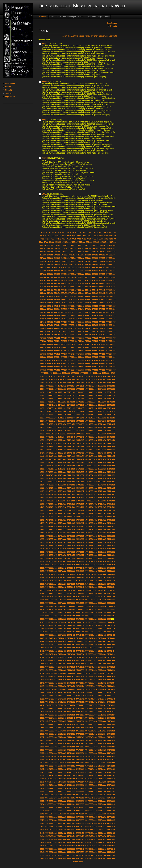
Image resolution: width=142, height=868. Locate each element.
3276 (113, 798)
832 (72, 348)
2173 (47, 593)
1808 (87, 523)
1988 (55, 558)
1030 (104, 376)
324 (66, 274)
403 (110, 284)
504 (79, 300)
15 (73, 233)
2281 (73, 613)
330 (86, 274)
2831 (100, 715)
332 (93, 274)
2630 (113, 677)
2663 (109, 683)
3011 (69, 750)
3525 (87, 846)
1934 (42, 549)
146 (59, 249)
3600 (75, 862)
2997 (82, 747)
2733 (42, 699)
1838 (69, 530)
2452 (78, 645)
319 (48, 274)
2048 (95, 568)
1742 (95, 510)
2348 (69, 625)
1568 (78, 479)
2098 (91, 577)
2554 (78, 664)
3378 (113, 817)
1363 (73, 440)
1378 (64, 443)
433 (62, 290)
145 (55, 249)
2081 (91, 574)
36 (48, 236)
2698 (113, 689)
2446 (51, 645)
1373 (42, 443)
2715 (113, 693)
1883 (42, 539)
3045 (69, 756)
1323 (47, 434)
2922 (51, 734)
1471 (100, 459)
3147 (69, 776)
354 (93, 277)
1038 (64, 380)
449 (41, 293)
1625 (104, 488)
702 (79, 328)
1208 (64, 411)
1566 (69, 479)
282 (72, 268)
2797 (100, 709)
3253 (87, 795)
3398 (51, 823)
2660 (95, 683)
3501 (55, 843)
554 (100, 306)
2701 (51, 693)
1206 (55, 411)
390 (66, 284)
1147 (95, 399)
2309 (47, 619)
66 (45, 239)
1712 (113, 504)
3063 (73, 760)
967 (83, 367)
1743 (100, 510)
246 (100, 261)
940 (66, 364)
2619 (64, 677)
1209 (69, 411)
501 (69, 300)
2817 (113, 712)
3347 (51, 814)
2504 (82, 654)
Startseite (43, 17)
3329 (47, 811)
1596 (51, 485)
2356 (104, 625)
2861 (82, 721)
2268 (91, 609)
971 (97, 367)
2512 (42, 657)
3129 (64, 772)
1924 (73, 546)
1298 (87, 427)
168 (59, 252)
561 (48, 309)
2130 (82, 584)
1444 (55, 456)
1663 (47, 498)
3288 (91, 801)
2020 (47, 565)
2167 (95, 590)
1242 (64, 418)
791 (83, 341)
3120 (100, 769)
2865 (100, 721)
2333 (78, 622)
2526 (104, 657)
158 (100, 249)
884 (100, 354)
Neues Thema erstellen (89, 36)
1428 (60, 453)
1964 (100, 552)
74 (65, 239)
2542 (100, 661)
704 (86, 328)
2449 (64, 645)
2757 (73, 702)
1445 (60, 456)
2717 (47, 696)
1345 (69, 437)
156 (93, 249)
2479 (47, 651)
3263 (55, 798)
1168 (113, 402)
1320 (109, 431)
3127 (55, 772)
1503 (91, 466)
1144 (82, 399)
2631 (42, 680)
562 (52, 309)
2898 (95, 728)
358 (107, 277)
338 (114, 274)
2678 (100, 686)
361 (41, 280)
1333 (91, 434)
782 (52, 341)
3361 (113, 814)
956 (45, 367)
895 (62, 357)
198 (86, 255)
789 (76, 341)
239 (76, 261)
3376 (104, 817)
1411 (60, 450)
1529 (55, 472)
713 (41, 332)
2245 (64, 606)
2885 (113, 725)
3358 (100, 814)
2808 (73, 712)
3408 (95, 823)
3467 (55, 836)
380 (107, 280)
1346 (73, 437)
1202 (113, 408)
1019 (55, 376)
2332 (73, 622)
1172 (55, 405)
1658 (100, 494)
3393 (104, 820)
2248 (78, 606)
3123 (113, 769)
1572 (95, 479)
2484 (69, 651)
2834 (113, 715)
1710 (104, 504)
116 (108, 242)
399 (97, 284)
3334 (69, 811)
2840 (64, 718)
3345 (42, 814)
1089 (64, 389)
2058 (64, 571)
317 (41, 274)
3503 (64, 843)
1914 (104, 542)
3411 (109, 823)
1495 (55, 466)
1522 (100, 469)
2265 (78, 609)
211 (55, 258)
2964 (87, 740)
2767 (42, 705)
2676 (91, 686)
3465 (47, 836)
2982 (91, 744)
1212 (82, 411)
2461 (42, 648)
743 (69, 335)
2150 (95, 587)
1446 (64, 456)
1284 (100, 424)
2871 (51, 725)
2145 (73, 587)
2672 (73, 686)
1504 (95, 466)
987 (76, 370)
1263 (82, 421)
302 (66, 271)
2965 (91, 740)
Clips (100, 17)
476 (59, 296)
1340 (47, 437)
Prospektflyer (91, 17)
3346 (47, 814)
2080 (87, 574)
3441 (91, 830)
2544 (109, 661)
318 (45, 274)
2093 (69, 577)
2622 (78, 677)
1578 (47, 482)
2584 (60, 670)
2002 (42, 562)
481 (76, 296)
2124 (55, 584)
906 (100, 357)
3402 (69, 823)
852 (66, 351)
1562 (51, 479)
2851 (113, 718)
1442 (47, 456)
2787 (55, 709)
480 (72, 296)
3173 (109, 779)
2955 (47, 740)
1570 (87, 479)
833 (76, 348)
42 (63, 236)
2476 (109, 648)
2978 (73, 744)
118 (115, 242)
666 (107, 322)
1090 (69, 389)
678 (72, 325)
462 (86, 293)
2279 (64, 613)
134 (93, 245)
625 (41, 319)
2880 (91, 725)
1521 (95, 469)
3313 (51, 808)
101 (56, 242)
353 (90, 277)
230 (45, 261)
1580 (55, 482)
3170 (95, 779)
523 (69, 303)
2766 (113, 702)
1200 (104, 408)
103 (63, 242)
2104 (42, 581)
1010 (90, 373)
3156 (109, 776)
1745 (109, 510)
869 (48, 354)
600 (107, 312)
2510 (109, 654)
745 (76, 335)
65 (43, 239)
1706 (87, 504)
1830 (109, 526)
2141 (55, 587)
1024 (78, 376)
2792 (78, 709)
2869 (42, 725)
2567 (60, 667)
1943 (82, 549)
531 (97, 303)
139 (110, 245)
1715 (51, 507)
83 (87, 239)
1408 (47, 450)
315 (110, 271)
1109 (78, 392)
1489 (104, 463)
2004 (51, 562)
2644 (100, 680)
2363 (60, 629)
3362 (42, 817)
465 (97, 293)
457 (69, 293)
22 (90, 233)
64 (41, 239)
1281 (87, 424)
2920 (42, 734)
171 (69, 252)
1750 (55, 514)
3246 (55, 795)
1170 (47, 405)
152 (79, 249)
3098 (78, 766)
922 (79, 360)
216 (72, 258)
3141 (42, 776)
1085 (47, 389)
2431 (60, 641)
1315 (87, 431)
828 (59, 348)
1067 (42, 386)
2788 (60, 709)
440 (86, 290)
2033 (104, 565)
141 (41, 249)
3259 (113, 795)
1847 (109, 530)
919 (69, 360)
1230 (87, 415)
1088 (60, 389)
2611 (104, 673)
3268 (78, 798)
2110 (69, 581)
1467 (82, 459)
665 (104, 322)
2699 (42, 693)
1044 (91, 380)
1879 (100, 536)
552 (93, 306)
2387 (91, 632)
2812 (91, 712)
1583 (69, 482)
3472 (78, 836)
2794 (87, 709)
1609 (109, 485)
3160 (51, 779)
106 (74, 242)
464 (93, 293)
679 (76, 325)
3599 (113, 859)
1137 (51, 399)
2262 (64, 609)
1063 (100, 383)
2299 (78, 616)
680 (79, 325)
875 (69, 354)
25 (97, 233)
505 (83, 300)
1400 (87, 447)
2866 (104, 721)
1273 (51, 424)
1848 (113, 530)
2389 (100, 632)
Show (52, 17)
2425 (109, 638)
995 (104, 370)
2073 (55, 574)
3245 (51, 795)
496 (52, 300)
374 (86, 280)
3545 (100, 849)
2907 (60, 731)
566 (66, 309)
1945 (91, 549)
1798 (42, 523)
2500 (64, 654)
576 (100, 309)
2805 (60, 712)
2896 (87, 728)
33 (41, 236)
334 (100, 274)
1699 (55, 504)
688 (107, 325)
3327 (113, 808)
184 (114, 252)
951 (104, 364)
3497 (113, 839)
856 (79, 351)
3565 (113, 852)
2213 (73, 600)
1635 (73, 491)
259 (69, 264)
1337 (109, 434)
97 (45, 242)
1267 (100, 421)
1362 (69, 440)
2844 (82, 718)
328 (79, 274)
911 (41, 360)
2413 (55, 638)
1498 (69, 466)
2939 (51, 737)
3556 (73, 852)
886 (107, 354)
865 (110, 351)
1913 (100, 542)
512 (107, 300)
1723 (87, 507)
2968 (104, 740)
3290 (100, 801)
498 (59, 300)
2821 (55, 715)
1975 (73, 555)
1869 (55, 536)
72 (60, 239)
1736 (69, 510)
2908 (64, 731)
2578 (109, 667)
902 (86, 357)
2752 (51, 702)
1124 (69, 395)
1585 (78, 482)
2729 (100, 696)
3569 (55, 855)
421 (97, 287)
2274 (42, 613)
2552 (69, 664)
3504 (69, 843)
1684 (64, 501)
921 (76, 360)
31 (112, 233)
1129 (91, 395)
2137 (113, 584)
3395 (113, 820)
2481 (55, 651)
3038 (113, 753)
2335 (87, 622)
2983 (95, 744)
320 (52, 274)
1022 (69, 376)
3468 (60, 836)
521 (62, 303)
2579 (113, 667)
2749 (113, 699)
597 (97, 312)
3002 (104, 747)
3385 (69, 820)
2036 (42, 568)
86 (95, 239)
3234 (78, 792)
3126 (51, 772)
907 (104, 357)
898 (72, 357)
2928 (78, 734)
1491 (113, 463)
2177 (64, 593)
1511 (51, 469)
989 (83, 370)
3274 (104, 798)
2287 (100, 613)
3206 (104, 785)
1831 (113, 526)
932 (114, 360)
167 (55, 252)
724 (79, 332)
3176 (47, 782)
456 (66, 293)
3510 (95, 843)
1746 (113, 510)
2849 (104, 718)
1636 (78, 491)
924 (86, 360)
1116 (109, 392)
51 (85, 236)
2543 (104, 661)
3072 (113, 760)
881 (90, 354)
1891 (78, 539)
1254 (42, 421)
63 (115, 236)
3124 (42, 772)
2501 (69, 654)
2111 (73, 581)
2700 (47, 693)
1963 (95, 552)
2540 (91, 661)
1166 (104, 402)
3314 (55, 808)
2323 (109, 619)
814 (86, 344)
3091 (47, 766)
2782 (109, 705)
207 (41, 258)
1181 (95, 405)
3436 (69, 830)
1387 (104, 443)
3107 (42, 769)
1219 (113, 411)
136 (100, 245)
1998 (100, 558)
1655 (87, 494)
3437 (73, 830)
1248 (91, 418)
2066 (100, 571)
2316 (78, 619)
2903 (42, 731)
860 (93, 351)
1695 (113, 501)
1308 (55, 431)
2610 (100, 673)
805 (55, 344)
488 (100, 296)
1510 (47, 469)
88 (100, 239)
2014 (95, 562)
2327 (51, 622)
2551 (64, 664)
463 (90, 293)
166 (52, 252)
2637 (69, 680)
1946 (95, 549)
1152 (42, 402)
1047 (104, 380)
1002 (55, 373)
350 (79, 277)
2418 (78, 638)
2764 (104, 702)
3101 (91, 766)
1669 (73, 498)
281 (69, 268)
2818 (42, 715)
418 (86, 287)
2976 (64, 744)
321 (55, 274)
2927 (73, 734)
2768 (47, 705)
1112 (91, 392)
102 (60, 242)
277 (55, 268)
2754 (60, 702)
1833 (47, 530)
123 (55, 245)
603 (41, 316)
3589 (69, 859)
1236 (113, 415)
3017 (95, 750)
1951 (42, 552)
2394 (47, 635)
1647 (51, 494)
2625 (91, 677)
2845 (87, 718)
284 (79, 268)
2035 (113, 565)
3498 (42, 843)
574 (93, 309)
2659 (91, 683)
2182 (87, 593)
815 (90, 344)
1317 (95, 431)
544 (66, 306)
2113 (82, 581)
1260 (69, 421)
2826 (78, 715)
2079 (82, 574)
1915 (109, 542)
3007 (51, 750)
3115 (78, 769)
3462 (109, 833)
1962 (91, 552)
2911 (78, 731)
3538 (69, 849)
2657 (82, 683)
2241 (47, 606)
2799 (109, 709)
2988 (42, 747)
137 (104, 245)
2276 (51, 613)
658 (79, 322)
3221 (95, 788)
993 (97, 370)
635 (76, 319)
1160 (78, 402)
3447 (42, 833)
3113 (69, 769)
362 (45, 280)
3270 (87, 798)
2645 (104, 680)
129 (76, 245)
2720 (60, 696)
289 (97, 268)
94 (115, 239)
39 (55, 236)
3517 (51, 846)
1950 (113, 549)
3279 (51, 801)
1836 (60, 530)
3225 (113, 788)
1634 (69, 491)
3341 (100, 811)
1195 (82, 408)
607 (55, 316)
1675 (100, 498)
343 (55, 277)
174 (79, 252)
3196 (60, 785)
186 (45, 255)
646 (114, 319)
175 (83, 252)
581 (41, 312)
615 (83, 316)
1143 (78, 399)
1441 (42, 456)
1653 (78, 494)
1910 (87, 542)
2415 (64, 638)
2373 (104, 629)
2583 (55, 670)
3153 (95, 776)
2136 (109, 584)
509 (97, 300)
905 (97, 357)
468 (107, 293)
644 (107, 319)
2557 (91, 664)
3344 (113, 811)
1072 (64, 386)
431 (55, 290)
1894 (91, 539)
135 (97, 245)
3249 (69, 795)
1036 (55, 380)
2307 (113, 616)
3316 (64, 808)
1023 (73, 376)
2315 (73, 619)
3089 (113, 763)
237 (69, 261)
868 (45, 354)
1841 (82, 530)
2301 (87, 616)
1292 (60, 427)
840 (100, 348)
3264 (60, 798)
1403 (100, 447)
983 (62, 370)
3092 (51, 766)
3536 (60, 849)
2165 (87, 590)
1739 (82, 510)
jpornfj (45, 158)
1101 (42, 392)
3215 (69, 788)
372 (79, 280)
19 (83, 233)
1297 (82, 427)
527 (83, 303)
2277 (55, 613)
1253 (113, 418)
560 (45, 309)
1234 (104, 415)
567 (69, 309)
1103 (51, 392)
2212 (69, 600)
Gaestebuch (10, 84)
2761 (91, 702)
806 (59, 344)
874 (66, 354)
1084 (42, 389)
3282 (64, 801)
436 (72, 290)
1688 (82, 501)
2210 (60, 600)
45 (70, 236)
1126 (78, 395)
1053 (55, 383)
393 (76, 284)
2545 (113, 661)
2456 (95, 645)
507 (90, 300)
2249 (82, 606)
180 (100, 252)
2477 (113, 648)
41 (60, 236)
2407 (104, 635)
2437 (87, 641)
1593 (113, 482)
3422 (82, 827)
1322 (42, 434)
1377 (60, 443)
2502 (73, 654)
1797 (113, 520)
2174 (51, 593)
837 (90, 348)
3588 (64, 859)
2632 (47, 680)
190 (59, 255)
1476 (47, 463)
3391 (95, 820)
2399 (69, 635)
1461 (55, 459)
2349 (73, 625)
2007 (64, 562)
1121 (55, 395)
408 (52, 287)
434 (66, 290)
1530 (60, 472)
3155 (104, 776)
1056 (69, 383)
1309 (60, 431)
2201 (95, 597)
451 (48, 293)
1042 (82, 380)
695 (55, 328)
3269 (82, 798)
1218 (109, 411)
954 (114, 364)
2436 (82, 641)
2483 (64, 651)
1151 (113, 399)
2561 (109, 664)
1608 (104, 485)
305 (76, 271)
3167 (82, 779)
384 (45, 284)
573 (90, 309)
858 (86, 351)
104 (67, 242)
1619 (78, 488)
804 (52, 344)
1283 (95, 424)
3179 (60, 782)
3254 (91, 795)
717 (55, 332)
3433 (55, 830)
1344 (64, 437)
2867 (109, 721)
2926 (69, 734)
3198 (69, 785)
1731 (47, 510)
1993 (78, 558)
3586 (55, 859)
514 (114, 300)
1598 (60, 485)
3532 (42, 849)
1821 (69, 526)
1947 (100, 549)
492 (114, 296)
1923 (69, 546)
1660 (109, 494)
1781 (42, 520)
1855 (69, 533)
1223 (55, 415)
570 (79, 309)
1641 (100, 491)
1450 (82, 456)
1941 (73, 549)
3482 (47, 839)
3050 (91, 756)
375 (90, 280)
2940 (55, 737)
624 (114, 316)
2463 (51, 648)
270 (107, 264)
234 (59, 261)
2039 (55, 568)
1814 (113, 523)
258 (66, 264)
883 (97, 354)
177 (90, 252)
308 (86, 271)
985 (69, 370)
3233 (73, 792)
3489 (78, 839)
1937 (55, 549)
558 (114, 306)
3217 (78, 788)
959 (55, 367)
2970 (113, 740)
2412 (51, 638)
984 (66, 370)
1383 (87, 443)
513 (110, 300)
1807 (82, 523)
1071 (60, 386)
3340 (95, 811)
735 (41, 335)
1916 (113, 542)
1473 (109, 459)
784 (59, 341)
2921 (47, 734)
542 (59, 306)
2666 (47, 686)
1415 (78, 450)
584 (52, 312)
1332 (87, 434)
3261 (47, 798)
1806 (78, 523)
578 (107, 309)
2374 (109, 629)
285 (83, 268)
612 (72, 316)
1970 (51, 555)
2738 (64, 699)
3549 (42, 852)
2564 (47, 667)
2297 (69, 616)
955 (41, 367)
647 (41, 322)
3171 (100, 779)
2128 (73, 584)
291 (104, 268)
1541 (109, 472)
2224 (47, 603)
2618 (60, 677)
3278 (47, 801)
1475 (42, 463)
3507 (82, 843)
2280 (69, 613)
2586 (69, 670)
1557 (104, 475)
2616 (51, 677)
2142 (60, 587)
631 (62, 319)
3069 (100, 760)
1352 (100, 437)
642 (100, 319)
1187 (47, 408)
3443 (100, 830)
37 (51, 236)
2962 (78, 740)
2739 (69, 699)
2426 (113, 638)
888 (114, 354)
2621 (73, 677)
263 (83, 264)
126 (66, 245)
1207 (60, 411)
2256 (113, 606)
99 (50, 242)
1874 (78, 536)
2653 (64, 683)
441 (90, 290)
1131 (100, 395)
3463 (113, 833)
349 (76, 277)
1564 (60, 479)
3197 (64, 785)
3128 (60, 772)
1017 (47, 376)
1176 (73, 405)
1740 (87, 510)
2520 (78, 657)
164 (45, 252)
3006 (47, 750)
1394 (60, 447)
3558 (82, 852)
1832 (42, 530)
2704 (64, 693)
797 (104, 341)
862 (100, 351)
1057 (73, 383)
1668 (69, 498)
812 (79, 344)
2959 (64, 740)
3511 (100, 843)
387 (55, 284)
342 (52, 277)
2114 (87, 581)
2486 (78, 651)
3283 (69, 801)
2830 (95, 715)
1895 (95, 539)
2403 (87, 635)
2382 (69, 632)
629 (55, 319)
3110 (55, 769)
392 (72, 284)
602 (114, 312)
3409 (100, 823)
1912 (95, 542)
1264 (87, 421)
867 (41, 354)
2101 (104, 577)
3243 (42, 795)
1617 (69, 488)
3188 (100, 782)
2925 (64, 734)
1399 (82, 447)
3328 (42, 811)
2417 (73, 638)
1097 (100, 389)
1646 (47, 494)
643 (104, 319)
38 (53, 236)
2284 (87, 613)
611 (69, 316)
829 (62, 348)
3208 (113, 785)
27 (102, 233)
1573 (100, 479)
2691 (82, 689)
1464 (69, 459)
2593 (100, 670)
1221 (47, 415)
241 (83, 261)
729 (97, 332)
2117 (100, 581)
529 (90, 303)
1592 (109, 482)
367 (62, 280)
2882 (100, 725)
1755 (78, 514)
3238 (95, 792)
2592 (95, 670)
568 (72, 309)
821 (110, 344)
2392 (113, 632)
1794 (100, 520)
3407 (91, 823)
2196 (73, 597)
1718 (64, 507)
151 (76, 249)
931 (110, 360)
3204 (95, 785)
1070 (55, 386)
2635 (60, 680)
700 (72, 328)
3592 (82, 859)
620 (100, 316)
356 (100, 277)
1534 (78, 472)
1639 (91, 491)
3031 (82, 753)
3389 (87, 820)
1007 (77, 373)
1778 (104, 517)
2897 (91, 728)
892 (52, 357)
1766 (51, 517)
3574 (78, 855)
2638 (73, 680)
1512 (55, 469)
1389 (113, 443)
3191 (113, 782)
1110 (82, 392)
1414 (73, 450)
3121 (104, 769)
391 (69, 284)
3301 (73, 804)
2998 (87, 747)
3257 (104, 795)
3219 (87, 788)
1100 (113, 389)
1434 (87, 453)
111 (91, 242)
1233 (100, 415)
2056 (55, 571)
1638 (87, 491)
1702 (69, 504)
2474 (100, 648)
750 (93, 335)
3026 (60, 753)
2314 (69, 619)
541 (55, 306)
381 (110, 280)
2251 (91, 606)
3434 (60, 830)
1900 (42, 542)
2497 (51, 654)
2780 (100, 705)
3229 (55, 792)
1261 (73, 421)
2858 (69, 721)
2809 (78, 712)
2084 (104, 574)
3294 (42, 804)
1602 (78, 485)
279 (62, 268)
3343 (109, 811)
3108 (47, 769)
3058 (51, 760)
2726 (87, 696)
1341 (51, 437)
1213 (87, 411)
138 (107, 245)
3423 (87, 827)
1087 (55, 389)
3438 (78, 830)
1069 (51, 386)
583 (48, 312)
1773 (82, 517)
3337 (82, 811)
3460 (100, 833)
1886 (55, 539)
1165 (100, 402)
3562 (100, 852)
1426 (51, 453)
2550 (60, 664)
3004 (113, 747)
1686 (73, 501)
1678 (113, 498)
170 (66, 252)
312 (100, 271)
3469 (64, 836)
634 (72, 319)
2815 (104, 712)
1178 (82, 405)
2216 (87, 600)
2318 (87, 619)
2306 (109, 616)
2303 (95, 616)
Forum (8, 87)
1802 (60, 523)
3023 (47, 753)
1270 (113, 421)
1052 (51, 383)
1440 (113, 453)
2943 (69, 737)
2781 (104, 705)
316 (114, 271)
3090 (42, 766)
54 (93, 236)
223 (97, 258)
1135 (42, 399)
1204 (47, 411)
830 (66, 348)
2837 (51, 718)
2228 (64, 603)
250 (114, 261)
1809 (91, 523)
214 (66, 258)
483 (83, 296)
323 (62, 274)
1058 (78, 383)
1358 (51, 440)
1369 (100, 440)
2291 (42, 616)
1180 (91, 405)
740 (59, 335)
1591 (104, 482)
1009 (86, 373)
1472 (104, 459)
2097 (87, 577)
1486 (91, 463)
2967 (100, 740)
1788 (73, 520)
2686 (60, 689)
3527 (95, 846)
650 (52, 322)
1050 (42, 383)
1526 (42, 472)
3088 (109, 763)
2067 (104, 571)
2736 (55, 699)
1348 (82, 437)
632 (66, 319)
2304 (100, 616)
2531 (51, 661)
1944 (87, 549)
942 (72, 364)
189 (55, 255)
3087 (104, 763)
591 (76, 312)
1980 (95, 555)
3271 (91, 798)
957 (48, 367)
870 (52, 354)
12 (65, 233)
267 (97, 264)
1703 (73, 504)
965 (76, 367)
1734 (60, 510)
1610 (113, 485)
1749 (51, 514)
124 (59, 245)
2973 (51, 744)
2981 (87, 744)
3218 (82, 788)
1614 (55, 488)
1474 (113, 459)
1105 (60, 392)
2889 (55, 728)
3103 (100, 766)
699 (69, 328)
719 (62, 332)
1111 (87, 392)
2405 (95, 635)
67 (48, 239)
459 (76, 293)
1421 (104, 450)
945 (83, 364)
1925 (78, 546)
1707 (91, 504)
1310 (64, 431)
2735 (51, 699)
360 (114, 277)
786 (66, 341)
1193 (73, 408)
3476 (95, 836)
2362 (55, 629)
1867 (47, 536)
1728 (109, 507)
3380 (47, 820)
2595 (109, 670)
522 (66, 303)
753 (104, 335)
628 (52, 319)
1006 (73, 373)
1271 (42, 424)
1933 (113, 546)
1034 (47, 380)
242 (86, 261)
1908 (78, 542)
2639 (78, 680)
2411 (47, 638)
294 (114, 268)
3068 (95, 760)
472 (45, 296)
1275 (60, 424)
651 (55, 322)
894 (59, 357)
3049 (87, 756)
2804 (55, 712)
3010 (64, 750)
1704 (78, 504)
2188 (113, 593)
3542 (87, 849)
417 (83, 287)
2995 (73, 747)
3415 (51, 827)
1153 (47, 402)
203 (104, 255)
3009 (60, 750)
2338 (100, 622)
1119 (47, 395)
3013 (78, 750)
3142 (47, 776)
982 (59, 370)
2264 (73, 609)
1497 (64, 466)
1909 (82, 542)
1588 (91, 482)
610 (66, 316)
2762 (95, 702)
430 (52, 290)
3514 (113, 843)
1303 (109, 427)
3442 (95, 830)
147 (62, 249)
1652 (73, 494)
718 (59, 332)
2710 (91, 693)
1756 (82, 514)
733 (110, 332)
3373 (91, 817)
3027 (64, 753)
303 (69, 271)
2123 (51, 584)
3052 (100, 756)
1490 (109, 463)
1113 (95, 392)
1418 (91, 450)
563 (55, 309)
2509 (104, 654)
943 (76, 364)
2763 (100, 702)
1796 (109, 520)
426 (114, 287)
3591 (78, 859)
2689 (73, 689)
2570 (73, 667)
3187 (95, 782)
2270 (100, 609)
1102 (47, 392)
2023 (60, 565)
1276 (64, 424)
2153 (109, 587)
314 (107, 271)
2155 (42, 590)
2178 (69, 593)
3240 (104, 792)
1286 (109, 424)
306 (79, 271)
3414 (47, 827)
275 (48, 268)
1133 (109, 395)
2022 (55, 565)
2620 (69, 677)
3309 (109, 804)
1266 (95, 421)
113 (98, 242)
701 (76, 328)
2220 (104, 600)
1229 (82, 415)
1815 (42, 526)
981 (55, 370)
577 (104, 309)
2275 (47, 613)
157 (97, 249)
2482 (60, 651)
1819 (60, 526)
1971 (55, 555)
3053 (104, 756)
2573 (87, 667)
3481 (42, 839)
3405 (82, 823)
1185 (113, 405)
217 (76, 258)
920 (72, 360)
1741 (91, 510)
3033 (91, 753)
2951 (104, 737)
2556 (87, 664)
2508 (100, 654)
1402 (95, 447)
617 (90, 316)
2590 (87, 670)
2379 (55, 632)
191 (62, 255)
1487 (95, 463)
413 (69, 287)
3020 (109, 750)
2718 (51, 696)
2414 (60, 638)
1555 (95, 475)
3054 (109, 756)
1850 (47, 533)
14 (70, 233)
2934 (104, 734)
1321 (113, 431)
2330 (64, 622)
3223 (104, 788)
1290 (51, 427)
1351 (95, 437)
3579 (100, 855)
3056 (42, 760)
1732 (51, 510)
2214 (78, 600)
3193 (47, 785)
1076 (82, 386)
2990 (51, 747)
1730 (42, 510)
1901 (47, 542)
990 (86, 370)
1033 (42, 380)
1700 (60, 504)
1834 (51, 530)
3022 (42, 753)
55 (95, 236)
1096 (95, 389)
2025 (69, 565)
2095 (78, 577)
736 (45, 335)
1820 (64, 526)
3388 (82, 820)
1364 (78, 440)
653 (62, 322)
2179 (73, 593)
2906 (55, 731)
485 (90, 296)
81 (83, 239)
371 (76, 280)
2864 (95, 721)
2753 (55, 702)
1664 (51, 498)
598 (100, 312)
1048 (109, 380)
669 (41, 325)
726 (86, 332)
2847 (95, 718)
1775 (91, 517)
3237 (91, 792)
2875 (69, 725)
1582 (64, 482)
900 (79, 357)
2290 (113, 613)
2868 (113, 721)
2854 (51, 721)
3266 (69, 798)
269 (104, 264)
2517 (64, 657)
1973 (64, 555)
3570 (60, 855)
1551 (78, 475)
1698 (51, 504)
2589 (82, 670)
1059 (82, 383)
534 (107, 303)
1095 (91, 389)
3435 (64, 830)
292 (107, 268)
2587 (73, 670)
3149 (78, 776)
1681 (51, 501)
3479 (109, 836)
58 (102, 236)
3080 (73, 763)
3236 (87, 792)
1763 (113, 514)
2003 (47, 562)
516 (45, 303)
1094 (87, 389)
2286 (95, 613)
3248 (64, 795)
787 (69, 341)
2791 (73, 709)
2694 (95, 689)
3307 (100, 804)
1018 (51, 376)
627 (48, 319)
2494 (113, 651)
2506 (91, 654)
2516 (60, 657)
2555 (82, 664)
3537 (64, 849)
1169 (42, 405)
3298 (60, 804)
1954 (55, 552)
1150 (109, 399)
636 (79, 319)
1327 (64, 434)
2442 (109, 641)
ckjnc (44, 194)
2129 (78, 584)
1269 (109, 421)
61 (110, 236)
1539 (100, 472)
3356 (91, 814)
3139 (109, 772)
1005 (68, 373)
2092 (64, 577)
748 (86, 335)
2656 (78, 683)
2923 (55, 734)
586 (59, 312)
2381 (64, 632)
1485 (87, 463)
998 (114, 370)
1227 (73, 415)
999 (42, 373)
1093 (82, 389)
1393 (55, 447)
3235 (82, 792)
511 (104, 300)
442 (93, 290)
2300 (82, 616)
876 (72, 354)
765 (69, 338)
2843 (78, 718)
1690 (91, 501)
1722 (82, 507)
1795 (104, 520)
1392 (51, 447)
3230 (60, 792)
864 (107, 351)
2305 (104, 616)
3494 (100, 839)
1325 (55, 434)
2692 (87, 689)
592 (79, 312)
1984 (113, 555)
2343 (47, 625)
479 (69, 296)
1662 (42, 498)
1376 (55, 443)
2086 (113, 574)
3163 (64, 779)
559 (41, 309)
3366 (60, 817)
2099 (95, 577)
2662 (104, 683)
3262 (51, 798)
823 (41, 348)
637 (83, 319)
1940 (69, 549)
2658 (87, 683)
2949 (95, 737)
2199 (87, 597)
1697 (47, 504)
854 (72, 351)
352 (86, 277)
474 (52, 296)
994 (100, 370)
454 (59, 293)
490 (107, 296)
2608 (91, 673)
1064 (104, 383)
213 (62, 258)
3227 (47, 792)
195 (76, 255)
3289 (95, 801)
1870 (60, 536)
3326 (109, 808)
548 (79, 306)
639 (90, 319)
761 (55, 338)
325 (69, 274)
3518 (55, 846)
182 (107, 252)
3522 (73, 846)
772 (93, 338)
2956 (51, 740)
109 (84, 242)
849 (55, 351)
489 (104, 296)
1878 (95, 536)
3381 (51, 820)
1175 (69, 405)
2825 (73, 715)
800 (114, 341)
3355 (87, 814)
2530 (47, 661)
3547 (109, 849)
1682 (55, 501)
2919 (113, 731)
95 (40, 242)
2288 (104, 613)
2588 (78, 670)
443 (97, 290)
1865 (113, 533)
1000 (46, 373)
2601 (60, 673)
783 (55, 341)
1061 (91, 383)
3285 (78, 801)
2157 (51, 590)
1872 (69, 536)
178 (93, 252)
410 (59, 287)
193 (69, 255)
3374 (95, 817)
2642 (91, 680)
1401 (91, 447)
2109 (64, 581)
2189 (42, 597)
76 (70, 239)
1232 (95, 415)
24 (95, 233)
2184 (95, 593)
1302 (104, 427)
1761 (104, 514)
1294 (69, 427)
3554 (64, 852)
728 (93, 332)
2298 (73, 616)
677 (69, 325)
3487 (69, 839)
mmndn (45, 82)
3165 (73, 779)
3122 (109, 769)
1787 (69, 520)
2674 (82, 686)
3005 (42, 750)
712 (114, 328)
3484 (55, 839)
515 (41, 303)
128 (72, 245)
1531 (64, 472)
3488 (73, 839)
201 (97, 255)
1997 (95, 558)
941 (69, 364)
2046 (87, 568)
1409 (51, 450)
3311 (42, 808)
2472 (91, 648)
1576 (113, 479)
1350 (91, 437)
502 (72, 300)
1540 (104, 472)
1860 (91, 533)
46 (73, 236)
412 (66, 287)
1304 (113, 427)
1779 (109, 517)
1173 (60, 405)
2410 (42, 638)
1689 (87, 501)
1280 (82, 424)
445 (104, 290)
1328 (69, 434)
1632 (60, 491)
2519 (73, 657)
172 (72, 252)
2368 (82, 629)
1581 (60, 482)
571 (83, 309)
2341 (113, 622)
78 (75, 239)
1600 (69, 485)
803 (48, 344)
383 (41, 284)
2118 (104, 581)
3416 (55, 827)
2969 (109, 740)
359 (110, 277)
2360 (47, 629)
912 (45, 360)
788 (72, 341)
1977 (82, 555)
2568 (64, 667)
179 (97, 252)
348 (72, 277)
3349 (60, 814)
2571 (78, 667)
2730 (104, 696)
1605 (91, 485)
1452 (91, 456)
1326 (60, 434)
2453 (82, 645)
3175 (42, 782)
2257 (42, 609)
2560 (104, 664)
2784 (42, 709)
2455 (91, 645)
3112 (64, 769)
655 (69, 322)
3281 (60, 801)
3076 (55, 763)
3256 (100, 795)
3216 (73, 788)
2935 (109, 734)
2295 (60, 616)
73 (63, 239)
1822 (73, 526)
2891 (64, 728)
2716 (42, 696)
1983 (109, 555)
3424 (91, 827)
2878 (82, 725)
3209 (42, 788)
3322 (91, 808)
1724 (91, 507)
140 (114, 245)
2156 (47, 590)
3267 (73, 798)
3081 (78, 763)
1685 (69, 501)
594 (86, 312)
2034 (109, 565)
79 (78, 239)
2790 (69, 709)
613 (76, 316)
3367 (64, 817)
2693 (91, 689)
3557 (78, 852)
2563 (42, 667)
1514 (64, 469)
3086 (100, 763)
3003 (109, 747)
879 (83, 354)
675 (62, 325)
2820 (51, 715)
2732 (113, 696)
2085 (109, 574)
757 (41, 338)
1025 (82, 376)
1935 (47, 549)
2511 (113, 654)
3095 (64, 766)
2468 (73, 648)
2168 (100, 590)
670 (45, 325)
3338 (87, 811)
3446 (113, 830)
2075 (64, 574)
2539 (87, 661)
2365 (69, 629)
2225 (51, 603)
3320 (82, 808)
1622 (91, 488)
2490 (95, 651)
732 (107, 332)
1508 (113, 466)
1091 (73, 389)
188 (52, 255)
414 (72, 287)
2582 (51, 670)
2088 (47, 577)
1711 (109, 504)
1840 (78, 530)
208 (45, 258)
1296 (78, 427)
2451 (73, 645)
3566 (42, 855)
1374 (47, 443)
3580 (104, 855)
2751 (47, 702)
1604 (87, 485)
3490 (82, 839)
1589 (95, 482)
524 (72, 303)
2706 (73, 693)
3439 (82, 830)
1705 (82, 504)
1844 (95, 530)
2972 (47, 744)
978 (45, 370)
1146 (91, 399)
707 (97, 328)
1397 (73, 447)
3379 (42, 820)
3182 (73, 782)
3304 (87, 804)
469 (110, 293)
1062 (95, 383)
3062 (69, 760)
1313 (78, 431)
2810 (82, 712)
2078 (78, 574)
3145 (60, 776)
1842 (87, 530)
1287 (113, 424)
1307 (51, 431)
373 (83, 280)
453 (55, 293)
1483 (78, 463)
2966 (95, 740)
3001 (100, 747)
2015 (100, 562)
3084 (91, 763)
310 (93, 271)
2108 (60, 581)
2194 (64, 597)
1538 (95, 472)
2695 (100, 689)
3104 (104, 766)
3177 (51, 782)
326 (72, 274)
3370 (78, 817)
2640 (82, 680)
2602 (64, 673)
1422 (109, 450)
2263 (69, 609)
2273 (113, 609)
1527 (47, 472)
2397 (60, 635)
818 (100, 344)
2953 (113, 737)
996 (107, 370)
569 (76, 309)
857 (83, 351)
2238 (109, 603)
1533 (73, 472)
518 (52, 303)
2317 (82, 619)
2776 (82, 705)
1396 (69, 447)
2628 (104, 677)
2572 (82, 667)
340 (45, 277)
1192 (69, 408)
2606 (82, 673)
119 (41, 245)
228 (114, 258)
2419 (82, 638)
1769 (64, 517)
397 (90, 284)
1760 (100, 514)
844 (114, 348)
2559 (100, 664)
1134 (113, 395)
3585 (51, 859)
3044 (64, 756)
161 (110, 249)
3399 (55, 823)
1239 (51, 418)
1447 (69, 456)
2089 (51, 577)
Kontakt (9, 90)
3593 (87, 859)
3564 (109, 852)
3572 (69, 855)
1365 (82, 440)
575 (97, 309)
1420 (100, 450)
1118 (42, 395)
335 (104, 274)
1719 (69, 507)
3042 (55, 756)
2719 (55, 696)
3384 (64, 820)
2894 (78, 728)
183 (110, 252)
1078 (91, 386)
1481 (69, 463)
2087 (42, 577)
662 (93, 322)
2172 (42, 593)
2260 (55, 609)
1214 (91, 411)
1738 (78, 510)
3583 (42, 859)
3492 (91, 839)
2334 (82, 622)
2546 (42, 664)
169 (62, 252)
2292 (47, 616)
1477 (51, 463)
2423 (100, 638)
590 (72, 312)
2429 (51, 641)
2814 (100, 712)
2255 (109, 606)
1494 (51, 466)
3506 (78, 843)
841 (104, 348)
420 (93, 287)
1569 (82, 479)
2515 (55, 657)
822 (114, 344)
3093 (55, 766)
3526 (91, 846)
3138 (104, 772)
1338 (113, 434)
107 (77, 242)
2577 (104, 667)
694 (52, 328)
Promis (59, 17)
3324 (100, 808)
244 (93, 261)
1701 (64, 504)
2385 (82, 632)
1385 (95, 443)
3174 (113, 779)
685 (97, 325)
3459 (95, 833)
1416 (82, 450)
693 (48, 328)
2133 (95, 584)
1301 (100, 427)
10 (60, 233)
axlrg (44, 120)
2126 (64, 584)
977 (41, 370)
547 (76, 306)
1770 (69, 517)
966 (79, 367)
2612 (109, 673)
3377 (109, 817)
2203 (104, 597)
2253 (100, 606)
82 (85, 239)
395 (83, 284)
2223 (42, 603)
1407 (42, 450)
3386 (73, 820)
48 (78, 236)
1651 (69, 494)
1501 (82, 466)
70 (55, 239)
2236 (100, 603)
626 (45, 319)
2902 (113, 728)
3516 (47, 846)
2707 (78, 693)
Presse (107, 17)
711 (110, 328)
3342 (104, 811)
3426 (100, 827)
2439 (95, 641)
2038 (51, 568)
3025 (55, 753)
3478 (104, 836)
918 (66, 360)
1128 (87, 395)
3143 (51, 776)
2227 (60, 603)
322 (59, 274)
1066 (113, 383)
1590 (100, 482)
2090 (55, 577)
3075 (51, 763)
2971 (42, 744)
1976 (78, 555)
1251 (104, 418)
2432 (64, 641)
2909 (69, 731)
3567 (47, 855)
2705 (69, 693)
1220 (42, 415)
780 (45, 341)
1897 (104, 539)
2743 (87, 699)
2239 (113, 603)
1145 (87, 399)
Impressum (10, 97)
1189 (55, 408)
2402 (82, 635)
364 (52, 280)
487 (97, 296)
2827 (82, 715)
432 (59, 290)
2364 (64, 629)
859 (90, 351)
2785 (47, 709)
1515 (69, 469)
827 (55, 348)
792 (86, 341)
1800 (51, 523)
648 (45, 322)
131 (83, 245)
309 (90, 271)
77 (73, 239)
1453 (95, 456)
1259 (64, 421)
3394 (109, 820)
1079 (95, 386)
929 (104, 360)
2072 (51, 574)
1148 (100, 399)
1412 (64, 450)
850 (59, 351)
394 (79, 284)
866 (114, 351)
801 (41, 344)
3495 (104, 839)
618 (93, 316)
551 (90, 306)
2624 (87, 677)
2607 (87, 673)
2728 (95, 696)
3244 (47, 795)
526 (79, 303)
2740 (73, 699)
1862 (100, 533)
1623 (95, 488)
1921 (60, 546)
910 (114, 357)
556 (107, 306)
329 (83, 274)
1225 (64, 415)
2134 (100, 584)
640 (93, 319)
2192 (55, 597)
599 (104, 312)
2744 (91, 699)
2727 (91, 696)
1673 (91, 498)
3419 (69, 827)
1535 (82, 472)
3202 (87, 785)
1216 (100, 411)
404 (114, 284)
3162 (60, 779)
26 (100, 233)
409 (55, 287)
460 (79, 293)
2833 (109, 715)
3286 (82, 801)
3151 (87, 776)
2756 (69, 702)
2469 (78, 648)
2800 (113, 709)
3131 (73, 772)
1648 (55, 494)
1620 (82, 488)
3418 (64, 827)
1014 (108, 373)
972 (100, 367)
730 (100, 332)
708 (100, 328)
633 (69, 319)
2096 (82, 577)
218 (79, 258)
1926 (82, 546)
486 (93, 296)
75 (68, 239)
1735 (64, 510)
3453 (69, 833)
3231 (64, 792)
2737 (60, 699)
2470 (82, 648)
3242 (113, 792)
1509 (42, 469)
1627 (113, 488)
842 (107, 348)
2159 (60, 590)
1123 (64, 395)
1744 (104, 510)
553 (97, 306)
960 (59, 367)
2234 (91, 603)
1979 (91, 555)
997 (110, 370)
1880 (104, 536)
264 (86, 264)
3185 (87, 782)
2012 (87, 562)
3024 (51, 753)
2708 (82, 693)
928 (100, 360)
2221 (109, 600)
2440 (100, 641)
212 (59, 258)
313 (104, 271)
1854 (64, 533)
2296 (64, 616)
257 (62, 264)
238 (72, 261)
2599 (51, 673)
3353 (78, 814)
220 (86, 258)
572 (86, 309)
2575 (95, 667)
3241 (109, 792)
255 (55, 264)
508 (93, 300)
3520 (64, 846)
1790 (82, 520)
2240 (42, 606)
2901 (109, 728)
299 (55, 271)
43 (65, 236)
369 (69, 280)
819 (104, 344)
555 (104, 306)
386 (52, 284)
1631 (55, 491)
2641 (87, 680)
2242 (51, 606)
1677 (109, 498)
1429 (64, 453)
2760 (87, 702)
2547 (47, 664)
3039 (42, 756)
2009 (73, 562)
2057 (60, 571)
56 (97, 236)
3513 (109, 843)
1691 (95, 501)
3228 (51, 792)
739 (55, 335)
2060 (73, 571)
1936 (51, 549)
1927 (87, 546)
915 (55, 360)
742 (66, 335)
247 (104, 261)
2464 (55, 648)
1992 (73, 558)
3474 (87, 836)
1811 (100, 523)
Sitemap (9, 93)
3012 (73, 750)
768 (79, 338)
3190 (109, 782)
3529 (104, 846)
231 (48, 261)
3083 (87, 763)
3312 (47, 808)
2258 (47, 609)
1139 (60, 399)
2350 (78, 625)
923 (83, 360)
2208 (51, 600)
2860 (78, 721)
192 (66, 255)
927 (97, 360)
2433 (69, 641)
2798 (104, 709)
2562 (113, 664)
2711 (95, 693)
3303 (82, 804)
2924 (60, 734)
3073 (42, 763)
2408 (109, 635)
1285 (104, 424)
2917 (104, 731)
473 (48, 296)
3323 (95, 808)
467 (104, 293)
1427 (55, 453)
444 (100, 290)
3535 (55, 849)
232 (52, 261)
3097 (73, 766)
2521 (82, 657)
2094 (73, 577)
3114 (73, 769)
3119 (95, 769)
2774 (73, 705)
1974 (69, 555)
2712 (100, 693)
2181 (82, 593)
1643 (109, 491)
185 (41, 255)
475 (55, 296)
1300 (95, 427)
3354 (82, 814)
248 (107, 261)
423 (104, 287)
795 (97, 341)
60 (107, 236)
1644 (113, 491)
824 (45, 348)
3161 (55, 779)
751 (97, 335)
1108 (73, 392)
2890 (60, 728)
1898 (109, 539)
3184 (82, 782)
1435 (91, 453)
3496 (109, 839)
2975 (60, 744)
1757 (87, 514)
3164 (69, 779)
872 (59, 354)
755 (110, 335)
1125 (73, 395)
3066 (87, 760)
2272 (109, 609)
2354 (95, 625)
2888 (51, 728)
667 (110, 322)
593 (83, 312)
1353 (104, 437)
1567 (73, 479)
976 (114, 367)
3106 (113, 766)
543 (62, 306)
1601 (73, 485)
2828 (87, 715)
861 (97, 351)
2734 (47, 699)
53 (90, 236)
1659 (104, 494)
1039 (69, 380)
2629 (109, 677)
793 (90, 341)
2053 (42, 571)
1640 (95, 491)
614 (79, 316)
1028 (95, 376)
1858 (82, 533)
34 (43, 236)
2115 (91, 581)
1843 (91, 530)
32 (115, 233)
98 (47, 242)
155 (90, 249)
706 (93, 328)
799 (110, 341)
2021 (51, 565)
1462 (60, 459)
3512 (104, 843)
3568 (51, 855)
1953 (51, 552)
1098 (104, 389)
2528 (113, 657)
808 (66, 344)
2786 (51, 709)
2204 (109, 597)
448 (114, 290)
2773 (69, 705)
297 (48, 271)
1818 (55, 526)
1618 (73, 488)
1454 (100, 456)
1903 (55, 542)
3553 (60, 852)
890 (45, 357)
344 (59, 277)
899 (76, 357)
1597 (55, 485)
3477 (100, 836)
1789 (78, 520)
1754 (73, 514)
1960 (82, 552)
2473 (95, 648)
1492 (42, 466)
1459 (47, 459)
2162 (73, 590)
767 (76, 338)
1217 (104, 411)
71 (58, 239)
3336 (78, 811)
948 (93, 364)
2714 (109, 693)
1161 (82, 402)
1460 (51, 459)
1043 (87, 380)
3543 (91, 849)
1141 (69, 399)
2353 (91, 625)
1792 (91, 520)
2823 (64, 715)
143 (48, 249)
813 (83, 344)
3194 (51, 785)
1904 (60, 542)
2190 (47, 597)
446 (107, 290)
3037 (109, 753)
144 (52, 249)
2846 (91, 718)
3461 (104, 833)
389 (62, 284)
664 (100, 322)
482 (79, 296)
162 (114, 249)
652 (59, 322)
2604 (73, 673)
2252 (95, 606)
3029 (73, 753)
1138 (55, 399)
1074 (73, 386)
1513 (60, 469)
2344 (51, 625)
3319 (78, 808)
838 (93, 348)
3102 (95, 766)
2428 (47, 641)
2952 (109, 737)
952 (107, 364)
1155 (55, 402)
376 (93, 280)
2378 (51, 632)
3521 (69, 846)
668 (114, 322)
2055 (51, 571)
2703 (60, 693)
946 (86, 364)
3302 (78, 804)
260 (72, 264)
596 (93, 312)
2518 (69, 657)
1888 (64, 539)
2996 (78, 747)
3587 (60, 859)
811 (76, 344)
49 (80, 236)
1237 (42, 418)
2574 (91, 667)
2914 (91, 731)
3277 (42, 801)
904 (93, 357)
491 (110, 296)
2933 (100, 734)
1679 (42, 501)
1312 (73, 431)
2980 (82, 744)
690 (114, 325)
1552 (82, 475)
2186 (104, 593)
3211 (51, 788)
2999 (91, 747)
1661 (113, 494)
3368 (69, 817)
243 (90, 261)
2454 (87, 645)
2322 (104, 619)
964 (72, 367)
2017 (109, 562)
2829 (91, 715)
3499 (47, 843)
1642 (104, 491)
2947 (87, 737)
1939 (64, 549)
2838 (55, 718)
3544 (95, 849)
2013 (91, 562)
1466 (78, 459)
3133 (82, 772)
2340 (109, 622)
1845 (100, 530)
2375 (113, 629)
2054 (47, 571)
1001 (51, 373)
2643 (95, 680)
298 (52, 271)
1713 (42, 507)
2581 (47, 670)
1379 (69, 443)
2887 (47, 728)
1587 (87, 482)
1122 (60, 395)
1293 (64, 427)
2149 (91, 587)
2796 (95, 709)
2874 (64, 725)
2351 (82, 625)
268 (100, 264)
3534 (51, 849)
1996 (91, 558)
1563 (55, 479)
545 (69, 306)
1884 (47, 539)
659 (83, 322)
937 (55, 364)
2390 (104, 632)
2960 (69, 740)
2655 (73, 683)
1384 (91, 443)
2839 (60, 718)
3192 (42, 785)
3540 (78, 849)
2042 (69, 568)
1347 (78, 437)
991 (90, 370)
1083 (113, 386)
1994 (82, 558)
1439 (109, 453)
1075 (78, 386)
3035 (100, 753)
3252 (82, 795)
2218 (95, 600)
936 (52, 364)
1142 (73, 399)
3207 (109, 785)
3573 (73, 855)
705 (90, 328)
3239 (100, 792)
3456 (82, 833)
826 (52, 348)
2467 (69, 648)
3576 (87, 855)
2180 (78, 593)
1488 (100, 463)
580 (114, 309)
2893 (73, 728)
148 (66, 249)
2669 (60, 686)
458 (72, 293)
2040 (60, 568)
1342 (55, 437)
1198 (95, 408)
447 (110, 290)
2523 (91, 657)
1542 (113, 472)
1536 (87, 472)
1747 (42, 514)
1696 (42, 504)
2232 (82, 603)
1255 (47, 421)
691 (41, 328)
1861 (95, 533)
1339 (42, 437)
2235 (95, 603)
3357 (95, 814)
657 (76, 322)
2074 (60, 574)
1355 (113, 437)
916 (59, 360)
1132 (104, 395)
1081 (104, 386)
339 (41, 277)
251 (41, 264)
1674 (95, 498)
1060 (87, 383)
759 (48, 338)
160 (107, 249)
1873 (73, 536)
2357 (109, 625)
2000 (109, 558)
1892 (82, 539)
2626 (95, 677)
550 (86, 306)
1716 (55, 507)
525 (76, 303)
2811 (87, 712)
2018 (113, 562)
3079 (69, 763)
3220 (91, 788)
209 (48, 258)
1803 (64, 523)
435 (69, 290)
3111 (60, 769)
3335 (73, 811)
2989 (47, 747)
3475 (91, 836)
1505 (100, 466)
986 (72, 370)
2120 (113, 581)
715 (48, 332)
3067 (91, 760)
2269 (95, 609)
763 (62, 338)
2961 (73, 740)
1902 (51, 542)
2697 (109, 689)
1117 (113, 392)
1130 (95, 395)
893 (55, 357)
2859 (73, 721)
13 (68, 233)
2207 (47, 600)
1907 (73, 542)
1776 (95, 517)
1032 (113, 376)
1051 (47, 383)
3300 (69, 804)
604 (45, 316)
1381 (78, 443)
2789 (64, 709)
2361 (51, 629)
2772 (64, 705)
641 (97, 319)
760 (52, 338)
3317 (69, 808)
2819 (47, 715)
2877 (78, 725)
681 (83, 325)
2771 (60, 705)
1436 (95, 453)
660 (86, 322)
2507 (95, 654)
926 (93, 360)
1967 (113, 552)
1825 (87, 526)
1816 (47, 526)
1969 (47, 555)
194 (72, 255)
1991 (69, 558)
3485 (60, 839)
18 (80, 233)
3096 (69, 766)
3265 (64, 798)
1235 (109, 415)
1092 (78, 389)
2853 (47, 721)
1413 (69, 450)
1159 (73, 402)
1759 (95, 514)
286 (86, 268)
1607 (100, 485)
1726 (100, 507)
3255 (95, 795)
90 (105, 239)
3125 (47, 772)
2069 (113, 571)
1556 (100, 475)
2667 (51, 686)
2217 (91, 600)
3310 (113, 804)
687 (104, 325)
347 (69, 277)
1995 (87, 558)
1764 (42, 517)
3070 (104, 760)
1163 (91, 402)
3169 (91, 779)
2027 (78, 565)
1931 (104, 546)
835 (83, 348)
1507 (109, 466)
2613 (113, 673)
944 (79, 364)
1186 (42, 408)
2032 (100, 565)
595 (90, 312)
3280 (55, 801)
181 (104, 252)
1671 (82, 498)
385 (48, 284)
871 (55, 354)
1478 (55, 463)
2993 (64, 747)
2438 (91, 641)
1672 (87, 498)
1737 (73, 510)
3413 (42, 827)
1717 (60, 507)
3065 (82, 760)
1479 (60, 463)
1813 (109, 523)
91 (107, 239)
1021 (64, 376)
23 (93, 233)
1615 (60, 488)
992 (93, 370)
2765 (109, 702)
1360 (60, 440)
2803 (51, 712)
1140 (64, 399)
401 (104, 284)
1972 (60, 555)
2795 (91, 709)
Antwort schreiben (70, 36)
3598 (109, 859)
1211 (78, 411)
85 (93, 239)
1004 (64, 373)
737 (48, 335)
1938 (60, 549)
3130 (69, 772)
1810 (95, 523)
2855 (55, 721)
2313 (64, 619)
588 (66, 312)
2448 (60, 645)
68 (51, 239)
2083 (100, 574)
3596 (100, 859)
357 (104, 277)
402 (107, 284)
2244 (60, 606)
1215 (95, 411)
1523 (104, 469)
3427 (104, 827)
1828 (100, 526)
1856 (73, 533)
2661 (100, 683)
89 (102, 239)
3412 (113, 823)
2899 (100, 728)
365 (55, 280)
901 (83, 357)
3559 (87, 852)
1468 (87, 459)
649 (48, 322)
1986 (47, 558)
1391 (47, 447)
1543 (42, 475)
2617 (55, 677)
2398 (64, 635)
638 (86, 319)
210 (52, 258)
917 (62, 360)
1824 (82, 526)
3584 (47, 859)
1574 (104, 479)
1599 (64, 485)
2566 (55, 667)
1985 (42, 558)
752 (100, 335)
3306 (95, 804)
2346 (60, 625)
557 (110, 306)
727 (90, 332)
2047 (91, 568)
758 (45, 338)
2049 (100, 568)
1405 (109, 447)
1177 (78, 405)
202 (100, 255)
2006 (60, 562)
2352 (87, 625)
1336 (104, 434)
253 (48, 264)
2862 (87, 721)
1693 (104, 501)
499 (62, 300)
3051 (95, 756)
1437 (100, 453)
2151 (100, 587)
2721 (64, 696)
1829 (104, 526)
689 (110, 325)
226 (107, 258)
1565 (64, 479)
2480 (51, 651)
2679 (104, 686)
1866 (42, 536)
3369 (73, 817)
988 (79, 370)
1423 (113, 450)
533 (104, 303)
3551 (51, 852)
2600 (55, 673)
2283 (82, 613)
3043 (60, 756)
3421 (78, 827)
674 (59, 325)
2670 (64, 686)
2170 (109, 590)
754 (107, 335)
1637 (82, 491)
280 (66, 268)
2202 (100, 597)
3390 (91, 820)
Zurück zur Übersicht (108, 36)
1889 (69, 539)
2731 (109, 696)
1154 (51, 402)
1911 (91, 542)
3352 (73, 814)
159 (104, 249)
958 (52, 367)
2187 (109, 593)
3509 (91, 843)
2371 (95, 629)
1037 (60, 380)
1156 (60, 402)
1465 (73, 459)
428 (45, 290)
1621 (87, 488)
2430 (55, 641)
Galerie (81, 17)
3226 (42, 792)
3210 (47, 788)
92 (110, 239)
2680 (109, 686)
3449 (51, 833)
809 (69, 344)
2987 (113, 744)
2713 (104, 693)
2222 (113, 600)
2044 (78, 568)
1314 (82, 431)
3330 (51, 811)
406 (45, 287)
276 (52, 268)
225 (104, 258)
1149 (104, 399)
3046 (73, 756)
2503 (78, 654)
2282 (78, 613)
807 (62, 344)
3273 (100, 798)
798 (107, 341)
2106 (51, 581)
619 (97, 316)
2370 (91, 629)
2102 (109, 577)
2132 (91, 584)
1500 (78, 466)
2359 (42, 629)
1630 (51, 491)
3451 (60, 833)
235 (62, 261)
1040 (73, 380)
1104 (55, 392)
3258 (109, 795)
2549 (55, 664)
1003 (59, 373)
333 (97, 274)
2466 (64, 648)
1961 (87, 552)
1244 (73, 418)
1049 (113, 380)
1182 (100, 405)
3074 (47, 763)
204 (107, 255)
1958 (73, 552)
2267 (87, 609)
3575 (82, 855)
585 (55, 312)
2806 (64, 712)
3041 (51, 756)
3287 (87, 801)
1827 (95, 526)
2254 (104, 606)
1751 (60, 514)
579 (110, 309)
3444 (104, 830)
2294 (55, 616)
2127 (69, 584)
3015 (87, 750)
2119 (109, 581)
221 (90, 258)
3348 (55, 814)
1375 (51, 443)
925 (90, 360)
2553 (73, 664)
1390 (42, 447)
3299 (64, 804)
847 (48, 351)
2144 (69, 587)
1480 (64, 463)
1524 (109, 469)
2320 (95, 619)
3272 (95, 798)
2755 (64, 702)
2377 (47, 632)
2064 (91, 571)
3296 (51, 804)
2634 (55, 680)
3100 (87, 766)
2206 (42, 600)
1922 (64, 546)
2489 (91, 651)
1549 (69, 475)
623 (110, 316)
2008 (69, 562)
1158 (69, 402)
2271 (104, 609)
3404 (78, 823)
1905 (64, 542)
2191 (51, 597)
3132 (78, 772)
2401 (78, 635)
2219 (100, 600)
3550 (47, 852)
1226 (69, 415)
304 (72, 271)
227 (110, 258)
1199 (100, 408)
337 (110, 274)
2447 (55, 645)
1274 (55, 424)
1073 (69, 386)
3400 (60, 823)
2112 (78, 581)
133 (90, 245)
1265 (91, 421)
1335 (100, 434)
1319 (104, 431)
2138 (42, 587)
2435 (78, 641)
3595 (95, 859)
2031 (95, 565)
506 (86, 300)
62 (112, 236)
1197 (91, 408)
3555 (69, 852)
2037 (47, 568)
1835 (55, 530)
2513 (47, 657)
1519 (87, 469)
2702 (55, 693)
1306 (47, 431)
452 (52, 293)
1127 (82, 395)
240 (79, 261)
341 (48, 277)
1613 (51, 488)
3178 (55, 782)
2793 (82, 709)
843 (110, 348)
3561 (95, 852)
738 (52, 335)
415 (76, 287)
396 (86, 284)
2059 (69, 571)
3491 (87, 839)
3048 (82, 756)
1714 (47, 507)
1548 (64, 475)
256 (59, 264)
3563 (104, 852)
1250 (100, 418)
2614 (42, 677)
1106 (64, 392)
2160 (64, 590)
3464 (42, 836)
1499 (73, 466)
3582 (113, 855)
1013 (104, 373)
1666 (60, 498)
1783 (51, 520)
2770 (55, 705)
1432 (78, 453)
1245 (78, 418)
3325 (104, 808)
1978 (87, 555)
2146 (78, 587)
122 (52, 245)
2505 (87, 654)
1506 (104, 466)
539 (48, 306)
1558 (109, 475)
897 (69, 357)
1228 (78, 415)
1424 (42, 453)
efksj (44, 43)
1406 (113, 447)
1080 (100, 386)
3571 (64, 855)
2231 (78, 603)
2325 (42, 622)
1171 (51, 405)
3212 (55, 788)
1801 (55, 523)
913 (48, 360)
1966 (109, 552)
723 (76, 332)
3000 (95, 747)
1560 (42, 479)
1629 (47, 491)
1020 (60, 376)
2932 (95, 734)
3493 (95, 839)
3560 (91, 852)
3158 (42, 779)
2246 (69, 606)
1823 (78, 526)
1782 (47, 520)
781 (48, 341)
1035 (51, 380)
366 (59, 280)
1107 (69, 392)
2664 (113, 683)
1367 (91, 440)
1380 (73, 443)
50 (83, 236)
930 (107, 360)
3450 (55, 833)
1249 (95, 418)
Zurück (43, 233)
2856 (60, 721)
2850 (109, 718)
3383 (60, 820)
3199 (73, 785)
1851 (51, 533)
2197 (78, 597)
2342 (42, 625)
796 (100, 341)
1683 (60, 501)
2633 (51, 680)
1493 (47, 466)
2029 (87, 565)
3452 (64, 833)
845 (41, 351)
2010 (78, 562)
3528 (100, 846)
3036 (104, 753)
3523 (78, 846)
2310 (51, 619)
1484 (82, 463)
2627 (100, 677)
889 (41, 357)
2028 (82, 565)
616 (86, 316)
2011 (82, 562)
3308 (104, 804)
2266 (82, 609)
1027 (91, 376)
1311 (69, 431)
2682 (42, 689)
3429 (113, 827)
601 (110, 312)
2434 (73, 641)
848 (52, 351)
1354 (109, 437)
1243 (69, 418)
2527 (109, 657)
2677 (95, 686)
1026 (87, 376)
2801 (42, 712)
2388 (95, 632)
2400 (73, 635)
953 (110, 364)
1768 (60, 517)
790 (79, 341)
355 (97, 277)
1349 (87, 437)
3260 (42, 798)
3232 (69, 792)
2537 (78, 661)
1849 (42, 533)
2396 (55, 635)
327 (76, 274)
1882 (113, 536)
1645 (42, 494)
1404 (104, 447)
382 (114, 280)
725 (83, 332)
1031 (109, 376)
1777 (100, 517)
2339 (104, 622)
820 (107, 344)
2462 (47, 648)
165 (48, 252)
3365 (55, 817)
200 (93, 255)
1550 (73, 475)
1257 (55, 421)
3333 (64, 811)
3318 (73, 808)
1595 (47, 485)
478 (66, 296)
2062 (82, 571)
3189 (104, 782)
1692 (100, 501)
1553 (87, 475)
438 (79, 290)
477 (62, 296)
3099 (82, 766)
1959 (78, 552)
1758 (91, 514)
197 (83, 255)
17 (78, 233)
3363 (47, 817)
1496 (60, 466)
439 (83, 290)
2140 (51, 587)
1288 (42, 427)
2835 (42, 718)
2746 (100, 699)
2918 (109, 731)
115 (105, 242)
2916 (100, 731)
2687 (64, 689)
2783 (113, 705)
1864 (109, 533)
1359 (55, 440)
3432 (51, 830)
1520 (91, 469)
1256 (51, 421)
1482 (73, 463)
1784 (55, 520)
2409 (113, 635)
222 (93, 258)
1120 (51, 395)
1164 (95, 402)
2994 (69, 747)
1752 (64, 514)
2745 (95, 699)
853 (69, 351)
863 (104, 351)
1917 (42, 546)
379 (104, 280)
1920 (55, 546)
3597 (104, 859)
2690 (78, 689)
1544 (47, 475)
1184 (109, 405)
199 (90, 255)
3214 (64, 788)
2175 (55, 593)
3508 (87, 843)
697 (62, 328)
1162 (87, 402)
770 (86, 338)
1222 (51, 415)
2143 (64, 587)
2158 (55, 590)
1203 (42, 411)
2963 (82, 740)
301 (62, 271)
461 (83, 293)
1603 (82, 485)
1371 (109, 440)
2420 (87, 638)
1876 (87, 536)
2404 (91, 635)
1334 (95, 434)
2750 (42, 702)
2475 (104, 648)
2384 (78, 632)
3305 (91, 804)
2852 (42, 721)
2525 (100, 657)
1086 (51, 389)
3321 (87, 808)
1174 (64, 405)
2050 (104, 568)
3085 (95, 763)
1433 (82, 453)
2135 (104, 584)
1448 (73, 456)
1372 (113, 440)
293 (110, 268)
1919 (51, 546)
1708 (95, 504)
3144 (55, 776)
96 (42, 242)
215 (69, 258)
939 (62, 364)
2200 (91, 597)
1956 (64, 552)
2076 (69, 574)
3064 (78, 760)
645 (110, 319)
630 (59, 319)
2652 (60, 683)
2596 (113, 670)
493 (41, 300)
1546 (55, 475)
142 (45, 249)
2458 (104, 645)
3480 (113, 836)
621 (104, 316)
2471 (87, 648)
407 (48, 287)
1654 (82, 494)
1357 (47, 440)
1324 (51, 434)
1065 (109, 383)
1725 (95, 507)
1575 (109, 479)
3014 (82, 750)
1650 (64, 494)
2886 (42, 728)
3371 (82, 817)
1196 (87, 408)
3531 (113, 846)
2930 (87, 734)
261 (76, 264)
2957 (55, 740)
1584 (73, 482)
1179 (87, 405)
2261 (60, 609)
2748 (109, 699)
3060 (60, 760)
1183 (104, 405)
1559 (113, 475)
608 (59, 316)
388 (59, 284)
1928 (91, 546)
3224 (109, 788)
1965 (104, 552)
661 (90, 322)
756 (114, 335)
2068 (109, 571)
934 (45, 364)
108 (80, 242)
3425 (95, 827)
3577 (91, 855)
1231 (91, 415)
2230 (73, 603)
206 (114, 255)
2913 (87, 731)
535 (110, 303)
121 (48, 245)
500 (66, 300)
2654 (69, 683)
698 (66, 328)
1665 (55, 498)
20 (85, 233)
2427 (42, 641)
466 (100, 293)
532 (100, 303)
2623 (82, 677)
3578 (95, 855)
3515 (42, 846)
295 (41, 271)
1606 (95, 485)
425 (110, 287)
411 (62, 287)
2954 (42, 740)
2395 (51, 635)
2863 (91, 721)
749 (90, 335)
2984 (100, 744)
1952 (47, 552)
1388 (109, 443)
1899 (113, 539)
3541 (82, 849)
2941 (60, 737)
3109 (51, 769)
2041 (64, 568)
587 (62, 312)
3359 (104, 814)
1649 (60, 494)
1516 (73, 469)
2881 (95, 725)
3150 (82, 776)
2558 (95, 664)
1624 (100, 488)
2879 (87, 725)
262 (79, 264)
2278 (60, 613)
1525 (113, 469)
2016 (104, 562)
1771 (73, 517)
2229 (69, 603)
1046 (100, 380)
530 (93, 303)
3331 (55, 811)
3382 (55, 820)
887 (110, 354)
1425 (47, 453)
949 (97, 364)
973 (104, 367)
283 (76, 268)
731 (104, 332)
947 (90, 364)
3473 (82, 836)
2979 (78, 744)
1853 (60, 533)
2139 (47, 587)
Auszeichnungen (70, 17)
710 (107, 328)
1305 (42, 431)
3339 (91, 811)
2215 (82, 600)
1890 (73, 539)
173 (76, 252)
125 (62, 245)
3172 (104, 779)
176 (86, 252)
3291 (104, 801)
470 (114, 293)
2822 (60, 715)
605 (48, 316)
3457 (87, 833)
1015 (113, 373)
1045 (95, 380)
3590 (73, 859)
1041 (78, 380)
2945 (78, 737)
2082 (95, 574)
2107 (55, 581)
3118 (91, 769)
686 (100, 325)
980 (52, 370)
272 (114, 264)
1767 (55, 517)
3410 (104, 823)
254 (52, 264)
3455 (78, 833)
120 (45, 245)
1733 (55, 510)
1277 (69, 424)
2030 (91, 565)
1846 (104, 530)
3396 (42, 823)
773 (97, 338)
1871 (64, 536)
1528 (51, 472)
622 (107, 316)
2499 (60, 654)
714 (45, 332)
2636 (64, 680)
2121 (42, 584)
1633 (64, 491)
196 (79, 255)
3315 (60, 808)
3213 (60, 788)
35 (45, 236)
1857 (78, 533)
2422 (95, 638)
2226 (55, 603)
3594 (91, 859)
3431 (47, 830)
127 (69, 245)
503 (76, 300)
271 (110, 264)
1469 (91, 459)
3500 (51, 843)
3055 (113, 756)
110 (87, 242)
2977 (69, 744)
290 (100, 268)
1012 (99, 373)
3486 (64, 839)
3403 (73, 823)
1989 (60, 558)
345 (62, 277)
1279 (78, 424)
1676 (104, 498)
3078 (64, 763)
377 (97, 280)
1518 (82, 469)
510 (100, 300)
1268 (104, 421)
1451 (87, 456)
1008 (82, 373)
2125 (60, 584)
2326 (47, 622)
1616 (64, 488)
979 (48, 370)
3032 (87, 753)
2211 (64, 600)
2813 (95, 712)
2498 (55, 654)
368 (66, 280)
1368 (95, 440)
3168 (87, 779)
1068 (47, 386)
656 (72, 322)
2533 (60, 661)
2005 (55, 562)
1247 (87, 418)
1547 (60, 475)
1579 (51, 482)
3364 (51, 817)
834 (79, 348)
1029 (100, 376)
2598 (47, 673)
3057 (47, 760)
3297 (55, 804)
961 (62, 367)
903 (90, 357)
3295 (47, 804)
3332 (60, 811)
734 (114, 332)
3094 (60, 766)
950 (100, 364)
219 (83, 258)
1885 (51, 539)
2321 (100, 619)
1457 (113, 456)
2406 (100, 635)
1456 (109, 456)
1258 (60, 421)
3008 (55, 750)
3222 (100, 788)
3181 (69, 782)
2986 (109, 744)
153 (83, 249)
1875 (82, 536)
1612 (47, 488)
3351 (69, 814)
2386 (87, 632)
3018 (100, 750)
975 (110, 367)
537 (41, 306)
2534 (64, 661)
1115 (104, 392)
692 (45, 328)
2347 (64, 625)
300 (59, 271)
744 (72, 335)
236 (66, 261)
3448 (47, 833)
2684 (51, 689)
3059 (55, 760)
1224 (60, 415)
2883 (104, 725)
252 (45, 264)
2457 (100, 645)
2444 (42, 645)
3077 (60, 763)
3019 (104, 750)
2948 (91, 737)
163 (41, 252)
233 (55, 261)
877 (76, 354)
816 (93, 344)
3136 (95, 772)
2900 (104, 728)
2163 (78, 590)
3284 (73, 801)
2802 (47, 712)
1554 (91, 475)
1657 (95, 494)
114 (101, 242)
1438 (104, 453)
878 (79, 354)
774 (100, 338)
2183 (91, 593)
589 (69, 312)
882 (93, 354)
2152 (104, 587)
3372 (87, 817)
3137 (100, 772)
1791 (87, 520)
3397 (47, 823)
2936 (113, 734)
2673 (78, 686)
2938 (47, 737)
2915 (95, 731)
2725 (82, 696)
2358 (113, 625)
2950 (100, 737)
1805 (73, 523)
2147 (82, 587)
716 (52, 332)
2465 (60, 648)
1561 (47, 479)
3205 (100, 785)
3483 (51, 839)
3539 (73, 849)
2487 (82, 651)
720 (66, 332)
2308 (42, 619)
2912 (82, 731)
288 (93, 268)
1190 (60, 408)
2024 (64, 565)
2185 (100, 593)
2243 (55, 606)
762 (59, 338)
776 (107, 338)
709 (104, 328)
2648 (42, 683)
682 (86, 325)
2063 (87, 571)
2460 (113, 645)
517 (48, 303)
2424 (104, 638)
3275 (109, 798)
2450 (69, 645)
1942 (78, 549)
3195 (55, 785)
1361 (64, 440)
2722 (69, 696)
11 (63, 233)
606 (52, 316)
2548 (51, 664)
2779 (95, 705)
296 (45, 271)
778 (114, 338)
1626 (109, 488)
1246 (82, 418)
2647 (113, 680)
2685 (55, 689)
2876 (73, 725)
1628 (42, 491)
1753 (69, 514)
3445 (109, 830)
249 (110, 261)
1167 (109, 402)
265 (90, 264)
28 (105, 233)
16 (75, 233)
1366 (87, 440)
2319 (91, 619)
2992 (60, 747)
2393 (42, 635)
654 (66, 322)
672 (52, 325)
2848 (100, 718)
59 (105, 236)
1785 (60, 520)
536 (114, 303)
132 (86, 245)
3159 (47, 779)
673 (55, 325)
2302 (91, 616)
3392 (100, 820)
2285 (91, 613)
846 (45, 351)
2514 (51, 657)
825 (48, 348)
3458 (91, 833)
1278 (73, 424)
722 (72, 332)
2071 (47, 574)
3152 (91, 776)
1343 (60, 437)
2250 (87, 606)
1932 (109, 546)
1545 (51, 475)
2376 (42, 632)
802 (45, 344)
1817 (51, 526)
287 (90, 268)
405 (41, 287)
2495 (42, 654)
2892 (69, 728)
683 (90, 325)
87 (97, 239)
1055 (64, 383)
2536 (73, 661)
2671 (69, 686)
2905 (51, 731)
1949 (109, 549)
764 (66, 338)
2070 (42, 574)
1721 (78, 507)
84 (90, 239)
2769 (51, 705)
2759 (82, 702)
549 (83, 306)
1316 (91, 431)
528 (86, 303)
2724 (78, 696)
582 (45, 312)
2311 (55, 619)
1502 (87, 466)
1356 (42, 440)
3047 (78, 756)
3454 (73, 833)
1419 (95, 450)
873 (62, 354)
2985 (104, 744)
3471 (73, 836)
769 (83, 338)
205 (110, 255)
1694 (109, 501)
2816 (109, 712)
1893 (87, 539)
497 (55, 300)
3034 (95, 753)
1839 (73, 530)
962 (66, 367)
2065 (95, 571)
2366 (73, 629)
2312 (60, 619)
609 (62, 316)
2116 (95, 581)
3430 (42, 830)
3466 (51, 836)
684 (93, 325)
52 (87, 236)
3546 (104, 849)
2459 (109, 645)
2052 (113, 568)
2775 (78, 705)
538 (45, 306)
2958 (60, 740)
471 (41, 296)
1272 (47, 424)
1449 (78, 456)
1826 (91, 526)
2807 (69, 712)
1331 (82, 434)
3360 (109, 814)
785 (62, 341)
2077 (73, 574)
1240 (55, 418)
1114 (100, 392)
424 (107, 287)
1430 (69, 453)
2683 (47, 689)
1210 (73, 411)
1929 (95, 546)
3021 (113, 750)
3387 (78, 820)
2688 (69, 689)
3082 (82, 763)
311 (97, 271)
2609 (95, 673)
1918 (47, 546)
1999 (104, 558)
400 (100, 284)
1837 (64, 530)
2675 (87, 686)
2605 (78, 673)
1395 (64, 447)
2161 (69, 590)
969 (90, 367)
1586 (82, 482)
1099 (109, 389)
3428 (109, 827)
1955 (60, 552)
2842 (73, 718)
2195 (69, 597)
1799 (47, 523)
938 (59, 364)
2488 (87, 651)
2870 (47, 725)
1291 (55, 427)
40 (58, 236)
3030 (78, 753)
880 (86, 354)
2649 (47, 683)
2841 (69, 718)
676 (66, 325)
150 (72, 249)
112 (94, 242)
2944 (73, 737)
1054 (60, 383)
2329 (60, 622)
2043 (73, 568)
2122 (47, 584)
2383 (73, 632)
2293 (51, 616)
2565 (51, 667)
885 (104, 354)
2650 (51, 683)
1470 (95, 459)
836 (86, 348)
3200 (78, 785)
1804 (69, 523)
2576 (100, 667)
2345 (55, 625)
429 (48, 290)
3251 (78, 795)
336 (107, 274)
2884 (109, 725)
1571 (91, 479)
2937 (42, 737)
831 (69, 348)
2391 (109, 632)
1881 (109, 536)
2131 (87, 584)
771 (90, 338)
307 (83, 271)
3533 (47, 849)
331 (90, 274)
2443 (113, 641)
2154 (113, 587)
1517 (78, 469)
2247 (73, 606)
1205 (51, 411)
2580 (42, 670)
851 (62, 351)
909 (110, 357)
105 (70, 242)
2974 (55, 744)
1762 (109, 514)
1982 (104, 555)
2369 (87, 629)
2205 (113, 597)
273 (41, 268)
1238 (47, 418)
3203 (91, 785)
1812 (104, 523)
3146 (64, 776)
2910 (73, 731)
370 (72, 280)
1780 (113, 517)
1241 (60, 418)
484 (86, 296)
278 (59, 268)
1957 (69, 552)
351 (83, 277)
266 (93, 264)
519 (55, 303)
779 (41, 341)
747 (83, 335)
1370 (104, 440)
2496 (47, 654)
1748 (47, 514)
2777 (87, 705)
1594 (42, 485)
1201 (109, 408)
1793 (95, 520)
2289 (109, 613)
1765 (47, 517)
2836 (47, 718)
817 (97, 344)
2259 (51, 609)
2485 (73, 651)
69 (53, 239)
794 (93, 341)
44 (68, 236)
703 (83, 328)
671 (48, 325)
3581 (109, 855)
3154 (100, 776)
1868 (51, 536)
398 (93, 284)
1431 (73, 453)
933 (41, 364)
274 (45, 268)
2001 (113, 558)
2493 (109, 651)
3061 (64, 760)
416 (79, 287)
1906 (69, 542)
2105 (47, 581)
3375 (100, 817)
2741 (78, 699)
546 (72, 306)
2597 (42, 673)
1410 (55, 450)
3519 (60, 846)
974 (107, 367)
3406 (87, 823)
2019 (42, 565)
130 (79, 245)
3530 (109, 846)
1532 (69, 472)
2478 (42, 651)
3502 (60, 843)
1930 (100, 546)
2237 (104, 603)
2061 (78, 571)
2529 (42, 661)
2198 (82, 597)
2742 (82, 699)
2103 (113, 577)
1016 (42, 376)
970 (93, 367)
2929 (82, 734)
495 (48, 300)
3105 (109, 766)
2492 (104, 651)
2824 (69, 715)
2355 (100, 625)
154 (86, 249)
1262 (78, 421)
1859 (87, 533)
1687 (78, 501)
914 (52, 360)
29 (107, 233)
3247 (60, 795)
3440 (87, 830)
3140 (113, 772)
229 (41, 261)
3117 (87, 769)
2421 (91, 638)
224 (100, 258)
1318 (100, 431)
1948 (104, 549)
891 (48, 357)
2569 (69, 667)
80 (80, 239)
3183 (78, 782)
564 (59, 309)
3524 (82, 846)
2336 (91, 622)
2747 (104, 699)
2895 (82, 728)
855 (76, 351)
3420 (73, 827)
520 (59, 303)
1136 (47, 399)
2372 (100, 629)
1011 (95, 373)
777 (110, 338)
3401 (64, 823)
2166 (91, 590)
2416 (69, 638)
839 (97, 348)
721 (69, 332)
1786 (64, 520)
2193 (60, 597)
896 (66, 357)
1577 (42, 482)
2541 (95, 661)
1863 (104, 533)
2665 (42, 686)
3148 (73, 776)
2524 (95, 657)
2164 (82, 590)
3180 (64, 782)
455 (62, 293)
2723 (73, 696)
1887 (60, 539)
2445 (47, 645)
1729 (113, 507)
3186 (91, 782)
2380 (60, 632)
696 (59, 328)
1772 (78, 517)
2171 (113, 590)
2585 (64, 670)
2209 (55, 600)
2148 (87, 587)
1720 (73, 507)
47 (75, 236)
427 (41, 290)
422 (100, 287)
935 (48, 364)
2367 (78, 629)
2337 (95, 622)
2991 (55, 747)
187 (48, 255)
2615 (47, 677)
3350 (64, 814)
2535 (69, 661)
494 (45, 300)
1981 (100, 555)
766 (72, 338)
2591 (91, 670)
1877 (91, 536)
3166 (78, 779)
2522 (87, 657)
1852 (55, 533)
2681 (113, 686)
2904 (47, 731)
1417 (87, 450)
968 (86, 367)
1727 (104, 507)
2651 (55, 683)
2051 (109, 568)
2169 (104, 590)
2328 (55, 622)
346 (66, 277)
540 (52, 306)
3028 (69, 753)
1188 (51, 408)
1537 (91, 472)
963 (69, 367)
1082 (109, 386)
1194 (78, 408)
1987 (51, 558)
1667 (64, 498)
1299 (91, 427)
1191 (64, 408)
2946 (82, 737)
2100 (100, 577)
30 (110, 233)
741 (62, 335)
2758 (78, 702)
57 (100, 236)
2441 (104, 641)
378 (100, 280)
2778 (91, 705)
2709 (87, 693)
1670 (78, 498)
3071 (109, 760)
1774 (87, 517)
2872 (55, 725)
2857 (64, 721)
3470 (69, 836)
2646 (109, 680)
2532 (55, 661)
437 (76, 290)
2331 (69, 622)
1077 (87, 386)
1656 (91, 494)
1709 (100, 504)
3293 (113, 801)
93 (112, 239)
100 (53, 242)
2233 (87, 603)
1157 (64, 402)
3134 (87, 772)
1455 (104, 456)
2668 (55, 686)
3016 (91, 750)
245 (97, 261)
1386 (100, 443)
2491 (100, 651)
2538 (82, 661)
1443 (51, 456)
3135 (91, 772)
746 (79, 335)
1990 (64, 558)
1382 (82, 443)
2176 (60, 593)
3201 (82, 785)
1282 (91, 424)
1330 (78, 434)
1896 (100, 539)
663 (97, 322)
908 (107, 357)
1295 (73, 427)
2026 (73, 565)
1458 (42, 459)
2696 (104, 689)
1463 (64, 459)
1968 (42, 555)
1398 (78, 447)
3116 (82, 769)
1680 (47, 501)
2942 (64, 737)
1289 (47, 427)
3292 (109, 801)
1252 (109, 418)
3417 (60, 827)
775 (104, 338)
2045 (82, 568)
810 (72, 344)
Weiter (80, 862)
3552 (55, 852)
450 (45, 293)
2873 (60, 725)
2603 (69, 673)
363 (48, 280)
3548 (113, 849)
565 (62, 309)
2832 (104, 715)
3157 (113, 776)
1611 (42, 488)
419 (90, 287)
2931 (91, 734)
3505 (73, 843)
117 (112, 242)
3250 (73, 795)
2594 (104, 670)
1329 (73, 434)
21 (87, 233)
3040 (47, 756)
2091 (60, 577)
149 (69, 249)
